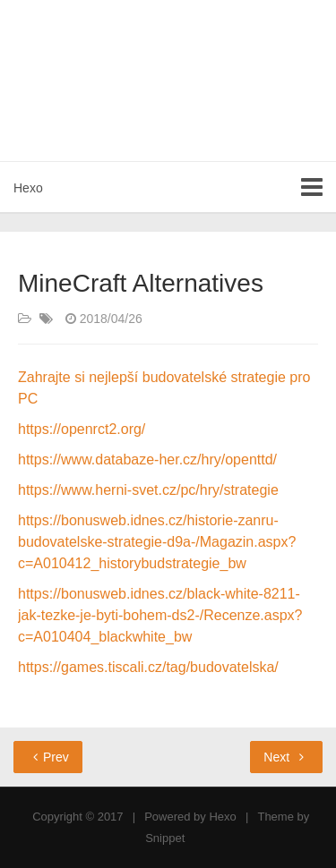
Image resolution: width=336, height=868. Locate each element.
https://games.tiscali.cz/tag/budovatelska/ (148, 667)
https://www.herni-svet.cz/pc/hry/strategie (148, 490)
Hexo (28, 188)
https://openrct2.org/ (82, 429)
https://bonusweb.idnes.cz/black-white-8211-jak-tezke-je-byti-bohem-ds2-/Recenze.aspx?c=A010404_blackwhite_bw (160, 615)
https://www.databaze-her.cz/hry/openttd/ (147, 460)
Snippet (165, 838)
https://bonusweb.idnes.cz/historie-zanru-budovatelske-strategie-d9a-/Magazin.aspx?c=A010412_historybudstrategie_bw (157, 542)
